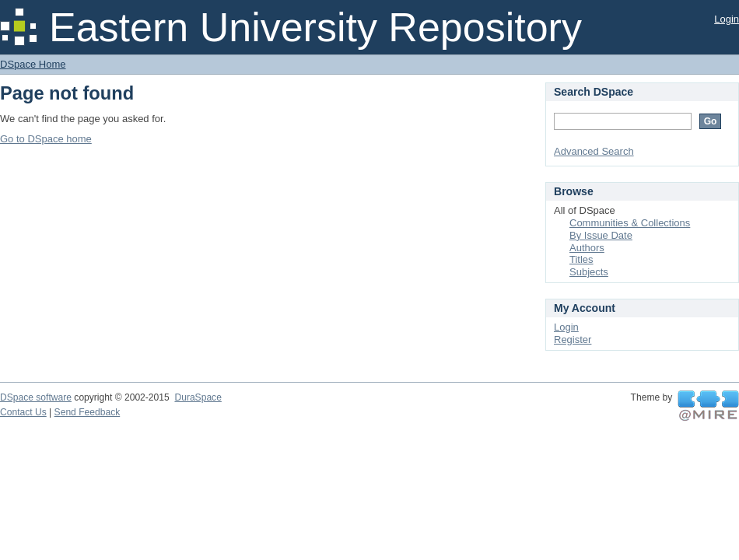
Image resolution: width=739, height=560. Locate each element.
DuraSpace (198, 397)
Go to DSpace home (46, 139)
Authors (587, 248)
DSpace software (36, 397)
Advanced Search (594, 151)
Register (573, 339)
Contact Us (23, 412)
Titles (581, 259)
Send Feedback (88, 412)
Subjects (589, 272)
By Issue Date (601, 235)
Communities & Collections (630, 223)
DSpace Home (33, 64)
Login (727, 19)
